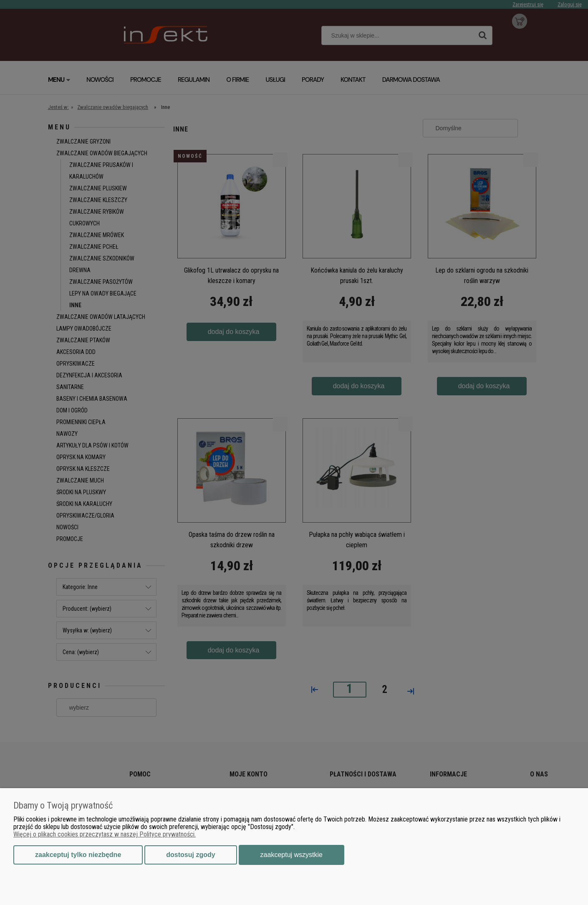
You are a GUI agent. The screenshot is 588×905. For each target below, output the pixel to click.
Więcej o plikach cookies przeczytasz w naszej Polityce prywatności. (105, 834)
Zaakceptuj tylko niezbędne (78, 855)
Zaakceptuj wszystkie (291, 855)
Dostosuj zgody (191, 855)
